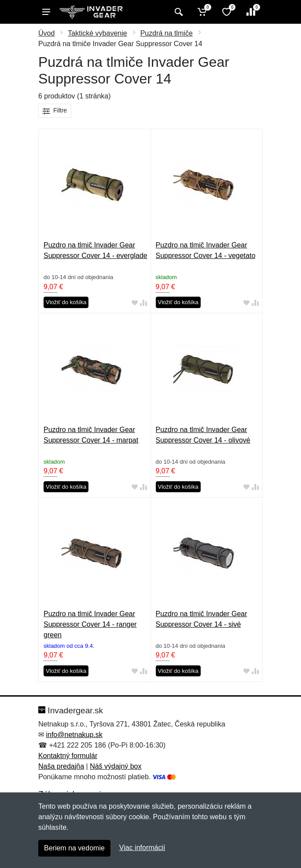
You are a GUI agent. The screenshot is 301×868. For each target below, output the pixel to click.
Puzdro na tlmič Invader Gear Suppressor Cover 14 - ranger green (90, 624)
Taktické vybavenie (97, 33)
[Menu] (46, 12)
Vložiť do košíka (66, 302)
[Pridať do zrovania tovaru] (143, 303)
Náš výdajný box (116, 766)
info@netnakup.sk (74, 735)
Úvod (46, 33)
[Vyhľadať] (178, 12)
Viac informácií (142, 848)
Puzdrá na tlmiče (167, 33)
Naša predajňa (61, 766)
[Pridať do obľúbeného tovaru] (135, 303)
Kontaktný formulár (68, 756)
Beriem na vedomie (74, 848)
